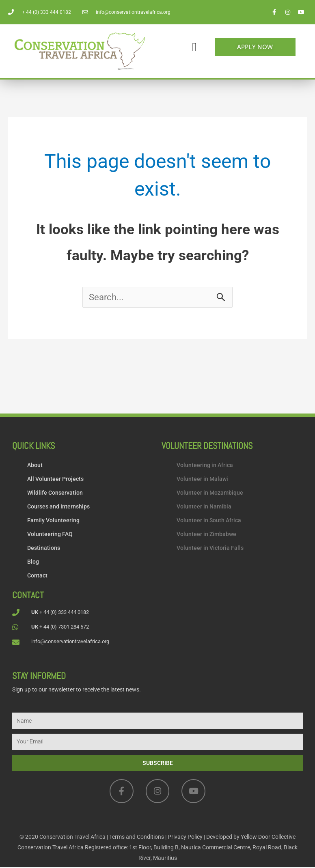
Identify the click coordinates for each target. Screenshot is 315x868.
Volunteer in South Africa (209, 521)
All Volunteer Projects (55, 480)
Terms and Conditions (137, 838)
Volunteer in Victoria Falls (210, 549)
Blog (33, 562)
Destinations (44, 549)
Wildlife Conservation (55, 493)
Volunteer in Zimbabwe (206, 535)
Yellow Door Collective (268, 838)
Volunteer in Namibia (204, 507)
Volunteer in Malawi (202, 480)
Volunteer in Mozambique (210, 493)
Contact (37, 576)
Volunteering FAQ (50, 535)
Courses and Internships (58, 507)
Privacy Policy (185, 838)
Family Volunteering (53, 521)
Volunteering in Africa (205, 466)
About (35, 466)
